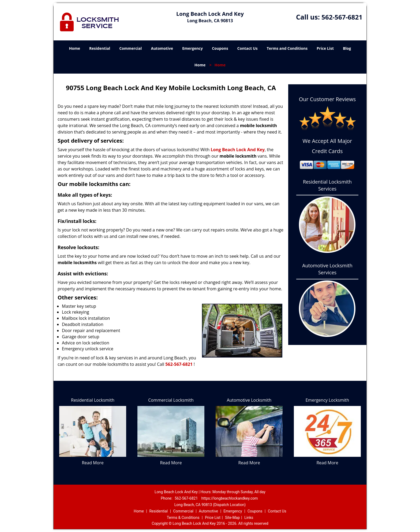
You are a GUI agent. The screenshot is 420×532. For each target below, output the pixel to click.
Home (75, 48)
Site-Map (232, 518)
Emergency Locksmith (327, 400)
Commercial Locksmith (171, 400)
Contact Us (247, 48)
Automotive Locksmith (249, 400)
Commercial (130, 48)
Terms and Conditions (287, 48)
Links (249, 518)
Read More (93, 463)
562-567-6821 (342, 17)
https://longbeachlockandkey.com (230, 498)
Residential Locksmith (93, 400)
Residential (100, 48)
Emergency (192, 48)
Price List (325, 48)
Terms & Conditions (183, 518)
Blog (347, 48)
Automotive (162, 48)
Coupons (220, 48)
